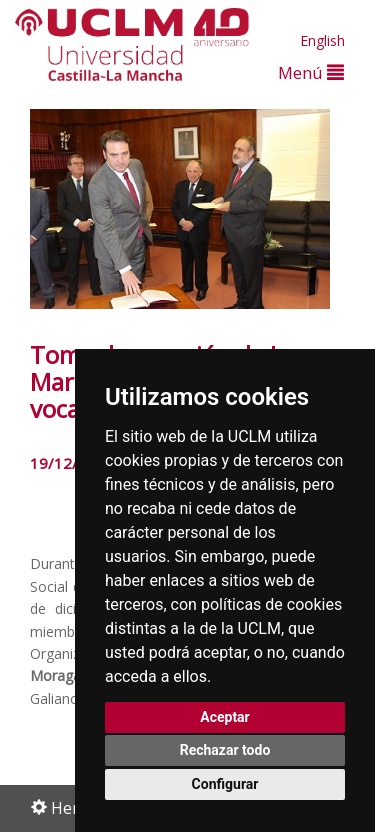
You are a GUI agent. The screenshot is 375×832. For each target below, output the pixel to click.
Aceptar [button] (225, 717)
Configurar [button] (225, 784)
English (322, 40)
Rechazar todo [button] (225, 750)
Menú (311, 72)
